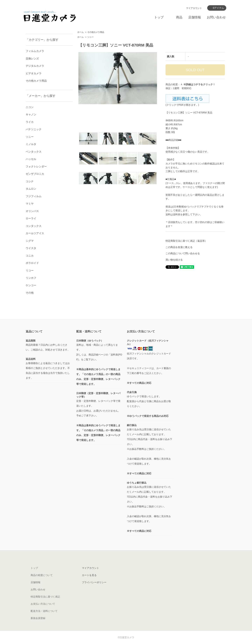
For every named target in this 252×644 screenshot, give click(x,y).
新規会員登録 (38, 618)
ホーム (80, 32)
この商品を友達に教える (179, 247)
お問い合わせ (216, 17)
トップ (159, 17)
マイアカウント (194, 8)
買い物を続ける (174, 260)
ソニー (90, 37)
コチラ (197, 84)
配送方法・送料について (44, 611)
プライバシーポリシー (94, 582)
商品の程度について (42, 575)
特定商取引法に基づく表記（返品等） (186, 241)
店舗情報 (195, 17)
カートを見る (89, 575)
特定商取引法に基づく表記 (45, 597)
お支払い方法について (43, 604)
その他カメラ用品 (96, 32)
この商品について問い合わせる (183, 253)
